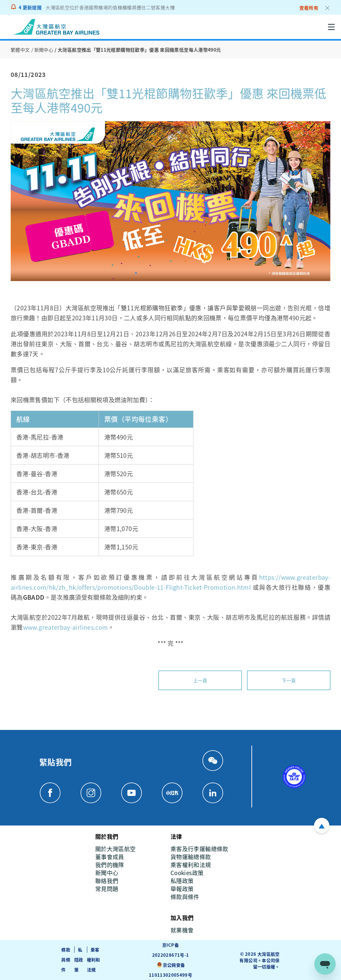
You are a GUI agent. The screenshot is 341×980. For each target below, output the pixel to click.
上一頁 (200, 680)
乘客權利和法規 (94, 960)
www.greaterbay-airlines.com (66, 627)
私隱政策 (79, 960)
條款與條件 (66, 960)
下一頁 (289, 680)
